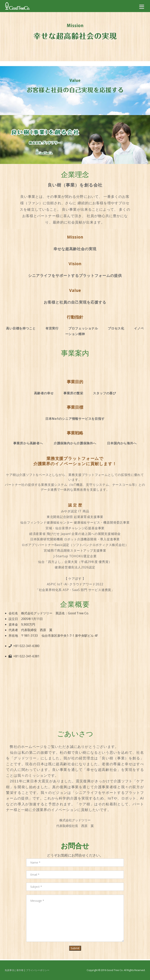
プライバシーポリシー (38, 970)
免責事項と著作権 (14, 970)
